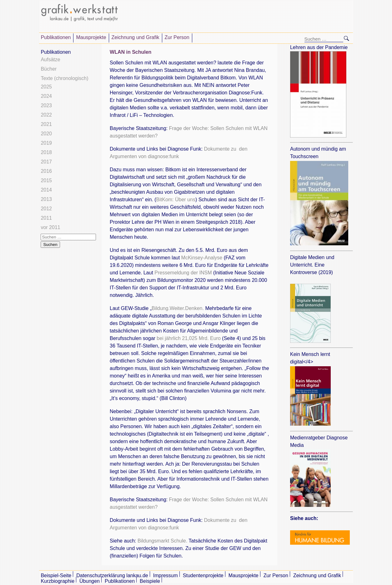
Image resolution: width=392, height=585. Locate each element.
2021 (46, 124)
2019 (46, 143)
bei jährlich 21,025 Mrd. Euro (189, 338)
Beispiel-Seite (56, 575)
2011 (46, 218)
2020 (46, 134)
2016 (46, 171)
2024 (46, 96)
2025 (46, 87)
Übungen (90, 581)
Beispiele (150, 581)
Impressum (166, 575)
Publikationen (56, 37)
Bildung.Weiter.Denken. (178, 308)
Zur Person (177, 37)
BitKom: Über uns (176, 200)
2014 (46, 190)
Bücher (49, 69)
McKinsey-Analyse (202, 258)
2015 (46, 180)
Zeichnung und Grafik (136, 37)
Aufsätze (50, 60)
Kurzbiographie (58, 581)
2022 (46, 115)
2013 (46, 199)
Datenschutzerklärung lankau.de (112, 575)
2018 (46, 152)
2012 (46, 209)
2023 (46, 105)
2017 (46, 162)
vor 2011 (50, 227)
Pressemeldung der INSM (183, 273)
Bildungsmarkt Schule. (162, 541)
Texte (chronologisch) (64, 78)
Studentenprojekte (203, 575)
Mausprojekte (91, 37)
